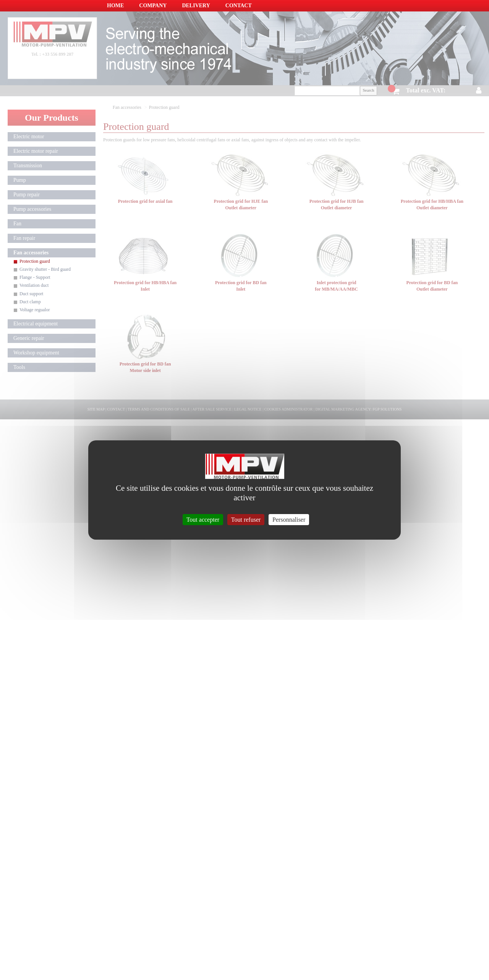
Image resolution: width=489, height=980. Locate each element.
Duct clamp (30, 302)
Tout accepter (203, 520)
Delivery (196, 6)
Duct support (31, 294)
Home (115, 6)
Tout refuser (246, 520)
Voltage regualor (35, 310)
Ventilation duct (34, 285)
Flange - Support (35, 277)
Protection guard (35, 261)
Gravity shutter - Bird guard (45, 269)
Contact (239, 6)
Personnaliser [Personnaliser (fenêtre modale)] (289, 520)
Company (153, 6)
